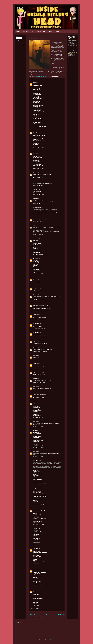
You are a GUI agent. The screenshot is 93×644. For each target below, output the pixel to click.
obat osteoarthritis (37, 208)
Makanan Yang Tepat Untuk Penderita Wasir (42, 388)
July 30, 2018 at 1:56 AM (38, 456)
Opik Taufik (35, 278)
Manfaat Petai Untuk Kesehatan (40, 317)
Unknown (35, 173)
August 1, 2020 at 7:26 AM (38, 606)
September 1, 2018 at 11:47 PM (40, 484)
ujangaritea (35, 323)
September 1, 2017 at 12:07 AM (40, 310)
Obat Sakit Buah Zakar (38, 289)
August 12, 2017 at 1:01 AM (39, 283)
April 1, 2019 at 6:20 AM (38, 544)
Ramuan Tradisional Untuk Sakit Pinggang (42, 175)
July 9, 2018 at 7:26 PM (38, 417)
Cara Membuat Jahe (37, 334)
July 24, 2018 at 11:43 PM (38, 447)
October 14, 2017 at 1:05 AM (39, 375)
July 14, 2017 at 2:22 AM (38, 254)
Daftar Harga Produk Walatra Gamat (41, 306)
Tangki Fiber (36, 460)
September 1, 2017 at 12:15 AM (40, 319)
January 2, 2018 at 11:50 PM (39, 390)
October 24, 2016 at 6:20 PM (39, 148)
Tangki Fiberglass (37, 472)
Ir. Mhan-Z (35, 226)
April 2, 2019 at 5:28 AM (38, 565)
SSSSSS (35, 402)
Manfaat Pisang (36, 325)
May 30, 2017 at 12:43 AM (38, 214)
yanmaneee (35, 590)
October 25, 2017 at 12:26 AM (39, 382)
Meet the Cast (41, 31)
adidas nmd (36, 239)
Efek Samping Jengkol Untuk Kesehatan (41, 307)
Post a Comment (35, 608)
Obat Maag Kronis (48, 184)
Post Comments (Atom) (39, 617)
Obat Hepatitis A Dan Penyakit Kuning (49, 212)
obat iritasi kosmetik (37, 232)
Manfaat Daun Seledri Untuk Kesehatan (41, 220)
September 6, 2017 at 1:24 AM (39, 336)
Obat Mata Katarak (37, 316)
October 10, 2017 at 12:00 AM (39, 367)
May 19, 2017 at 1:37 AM (38, 185)
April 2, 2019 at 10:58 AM (38, 586)
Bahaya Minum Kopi (37, 191)
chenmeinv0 (36, 152)
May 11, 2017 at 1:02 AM (38, 178)
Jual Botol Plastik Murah (38, 482)
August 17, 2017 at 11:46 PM (39, 291)
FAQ (33, 31)
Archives (26, 31)
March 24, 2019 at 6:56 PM (39, 524)
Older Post (61, 614)
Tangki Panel (36, 470)
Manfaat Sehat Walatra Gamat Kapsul (41, 281)
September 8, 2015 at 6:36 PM (39, 127)
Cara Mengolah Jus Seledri (39, 176)
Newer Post (32, 614)
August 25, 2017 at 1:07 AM (39, 300)
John (34, 82)
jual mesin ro (36, 478)
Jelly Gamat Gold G (37, 396)
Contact (57, 31)
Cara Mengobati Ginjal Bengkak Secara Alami (43, 350)
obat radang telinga (42, 233)
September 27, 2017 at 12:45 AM (40, 351)
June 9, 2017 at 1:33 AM (38, 222)
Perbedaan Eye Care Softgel (39, 373)
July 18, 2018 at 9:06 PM (38, 426)
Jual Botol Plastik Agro (38, 479)
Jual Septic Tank (36, 473)
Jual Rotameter (36, 477)
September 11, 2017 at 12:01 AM (40, 344)
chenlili (35, 431)
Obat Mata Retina (37, 357)
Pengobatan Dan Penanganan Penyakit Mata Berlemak (45, 202)
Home (18, 31)
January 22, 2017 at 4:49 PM (39, 169)
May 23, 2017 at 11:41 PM (38, 194)
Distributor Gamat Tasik (38, 394)
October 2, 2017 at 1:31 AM (39, 359)
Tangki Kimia (36, 474)
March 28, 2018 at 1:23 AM (39, 398)
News (50, 31)
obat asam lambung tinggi (47, 232)
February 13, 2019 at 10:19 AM (39, 505)
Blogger (52, 640)
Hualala (35, 509)
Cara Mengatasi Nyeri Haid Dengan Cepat (42, 380)
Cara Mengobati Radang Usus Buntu (41, 365)
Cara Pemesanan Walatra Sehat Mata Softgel (46, 297)
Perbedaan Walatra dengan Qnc (40, 342)
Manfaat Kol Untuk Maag (38, 326)
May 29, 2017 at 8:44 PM (38, 204)
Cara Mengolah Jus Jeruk (38, 193)
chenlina (35, 131)
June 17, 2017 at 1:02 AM (38, 235)
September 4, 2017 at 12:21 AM (40, 328)
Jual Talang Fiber (37, 476)
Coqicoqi (35, 548)
